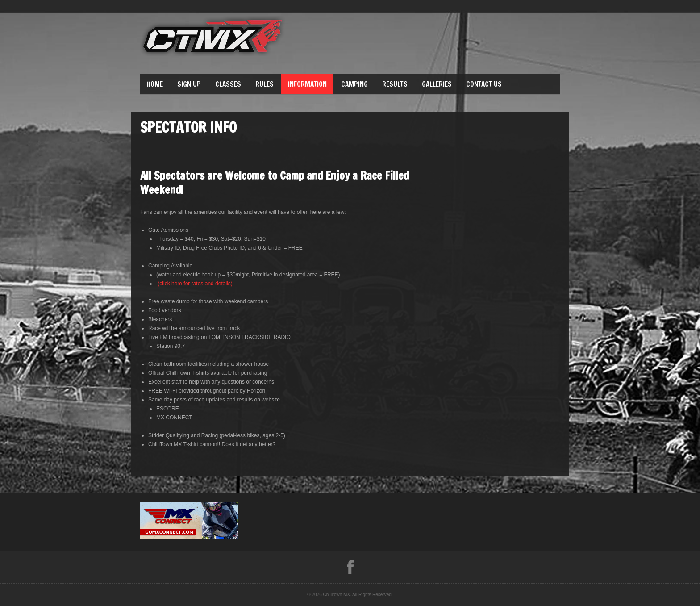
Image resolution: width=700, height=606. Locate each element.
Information (307, 84)
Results (395, 84)
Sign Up (189, 84)
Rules (265, 84)
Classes (228, 84)
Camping (354, 84)
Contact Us (484, 84)
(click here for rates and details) (195, 284)
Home (155, 84)
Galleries (437, 84)
